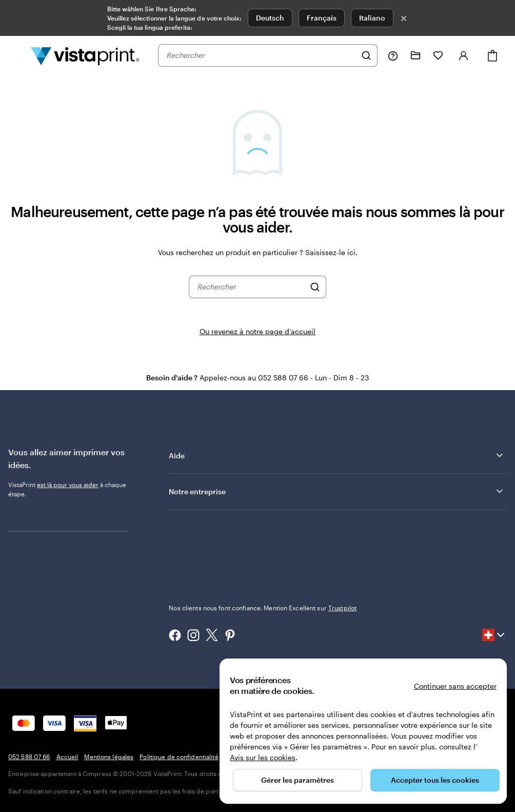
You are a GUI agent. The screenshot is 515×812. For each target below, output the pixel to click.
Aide (337, 455)
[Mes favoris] (438, 55)
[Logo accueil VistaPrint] (85, 55)
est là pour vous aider (68, 485)
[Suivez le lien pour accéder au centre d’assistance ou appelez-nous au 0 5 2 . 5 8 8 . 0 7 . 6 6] (393, 55)
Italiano (372, 18)
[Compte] (464, 55)
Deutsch (270, 18)
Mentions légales (109, 757)
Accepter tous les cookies (435, 780)
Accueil (67, 757)
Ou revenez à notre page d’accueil (257, 331)
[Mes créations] (415, 55)
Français (322, 18)
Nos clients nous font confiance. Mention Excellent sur (263, 608)
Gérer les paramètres (298, 780)
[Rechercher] (366, 55)
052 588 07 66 (29, 757)
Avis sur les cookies (263, 757)
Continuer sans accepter (455, 686)
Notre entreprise (337, 491)
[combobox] (261, 55)
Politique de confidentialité (179, 757)
